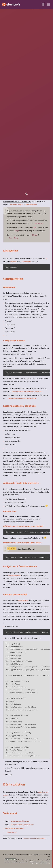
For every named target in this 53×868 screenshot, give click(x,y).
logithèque (7, 190)
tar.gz (22, 230)
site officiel (39, 223)
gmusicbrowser (33, 204)
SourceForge (14, 240)
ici (46, 261)
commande (27, 264)
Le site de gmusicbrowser (21, 823)
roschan (43, 840)
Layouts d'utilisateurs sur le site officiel (23, 401)
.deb (35, 227)
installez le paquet (17, 204)
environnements (15, 578)
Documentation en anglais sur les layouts (29, 394)
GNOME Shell (24, 603)
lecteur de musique (28, 36)
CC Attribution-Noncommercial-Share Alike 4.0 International (40, 863)
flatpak (31, 183)
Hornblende (35, 840)
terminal (13, 264)
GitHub (35, 237)
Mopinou (26, 840)
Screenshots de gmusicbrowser (23, 827)
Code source (12, 834)
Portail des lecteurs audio (15, 830)
